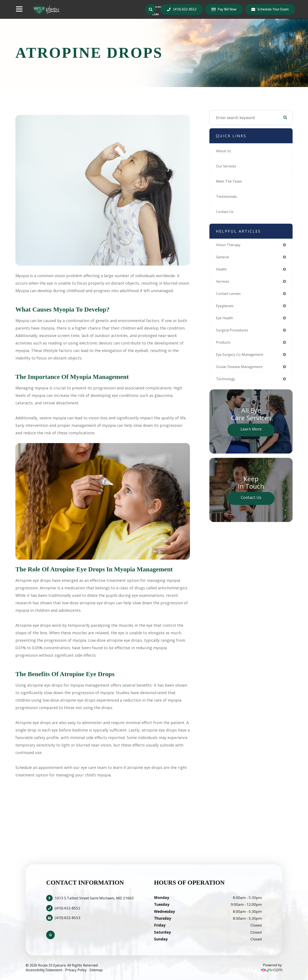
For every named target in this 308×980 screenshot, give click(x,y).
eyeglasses (226, 308)
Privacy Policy (76, 970)
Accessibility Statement (44, 970)
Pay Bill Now (227, 9)
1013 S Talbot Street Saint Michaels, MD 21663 (94, 898)
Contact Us (226, 212)
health (222, 270)
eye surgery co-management (243, 359)
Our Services (228, 166)
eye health (226, 321)
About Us (225, 151)
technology (227, 384)
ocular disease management (242, 371)
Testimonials (228, 197)
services (224, 283)
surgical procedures (234, 333)
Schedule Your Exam (273, 9)
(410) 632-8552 (185, 9)
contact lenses (230, 296)
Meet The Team (231, 181)
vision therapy (230, 245)
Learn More (251, 434)
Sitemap (96, 970)
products (224, 346)
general (223, 258)
